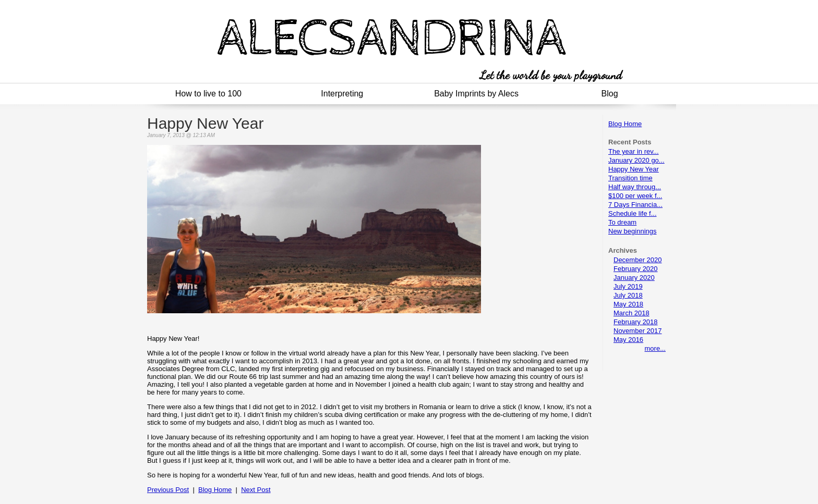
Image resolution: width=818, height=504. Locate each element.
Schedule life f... (633, 213)
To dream (622, 222)
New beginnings (633, 231)
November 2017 (638, 331)
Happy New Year (634, 169)
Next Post (256, 490)
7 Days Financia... (635, 205)
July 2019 (628, 286)
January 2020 (634, 278)
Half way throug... (635, 187)
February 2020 (636, 269)
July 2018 (628, 295)
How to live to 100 (208, 94)
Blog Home (625, 124)
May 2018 (628, 304)
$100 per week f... (635, 196)
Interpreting (342, 94)
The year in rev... (634, 151)
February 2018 (636, 322)
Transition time (630, 178)
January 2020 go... (636, 160)
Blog (610, 94)
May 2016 (628, 340)
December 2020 (638, 260)
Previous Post (168, 490)
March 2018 (631, 313)
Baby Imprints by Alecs (476, 94)
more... (655, 348)
